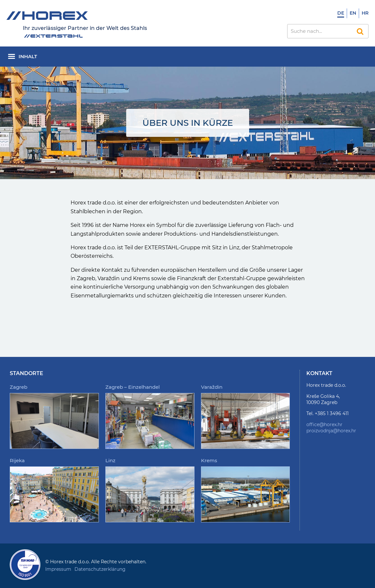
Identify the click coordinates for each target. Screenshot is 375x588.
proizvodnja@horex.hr (331, 431)
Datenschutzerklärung (100, 569)
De (341, 13)
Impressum (58, 569)
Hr (365, 13)
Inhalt (28, 56)
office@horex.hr (324, 425)
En (353, 13)
